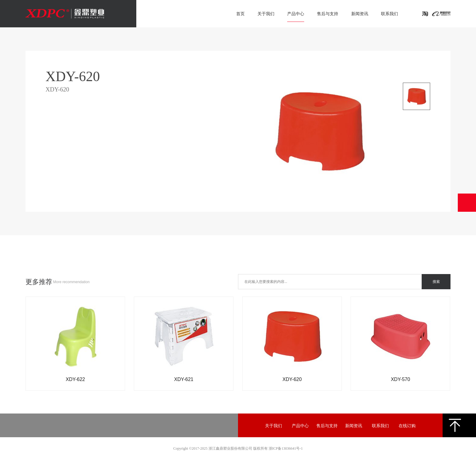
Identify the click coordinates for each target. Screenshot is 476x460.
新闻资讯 (360, 14)
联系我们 (389, 14)
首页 (240, 14)
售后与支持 (328, 14)
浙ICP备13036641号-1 (286, 448)
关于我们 (266, 14)
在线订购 (407, 426)
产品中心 (296, 14)
